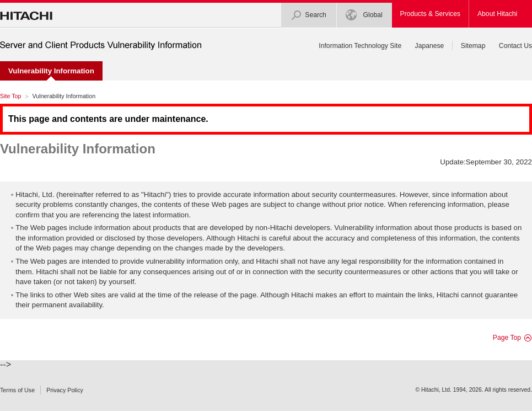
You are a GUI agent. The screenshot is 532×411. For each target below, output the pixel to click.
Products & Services (430, 14)
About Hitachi (497, 14)
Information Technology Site (360, 46)
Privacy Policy (65, 390)
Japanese (430, 46)
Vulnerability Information (78, 149)
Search (308, 15)
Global (364, 15)
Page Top (507, 338)
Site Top (11, 96)
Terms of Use (17, 390)
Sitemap (473, 46)
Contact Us (515, 46)
